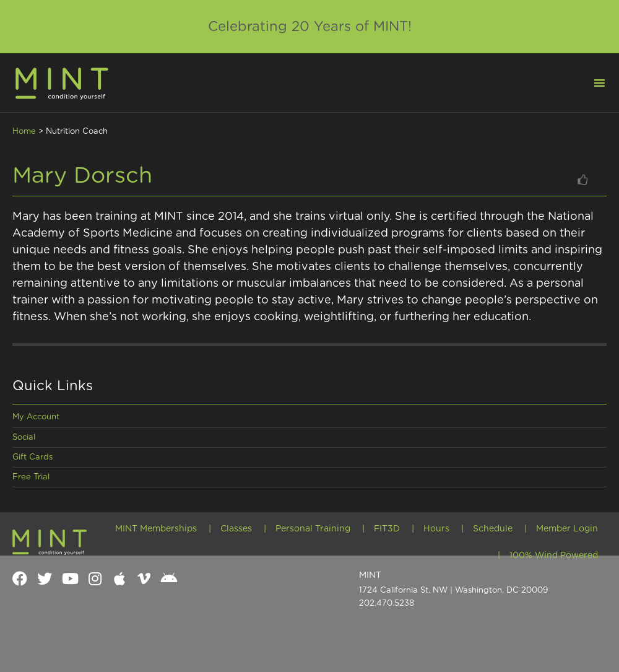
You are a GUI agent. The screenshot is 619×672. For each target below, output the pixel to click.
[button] (592, 82)
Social (24, 438)
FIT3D (387, 529)
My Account (36, 417)
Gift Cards (32, 457)
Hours (436, 529)
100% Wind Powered (554, 556)
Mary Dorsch (82, 176)
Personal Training (313, 529)
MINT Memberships (156, 529)
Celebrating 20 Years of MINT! (310, 27)
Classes (236, 529)
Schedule (493, 529)
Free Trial (31, 477)
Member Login (567, 529)
